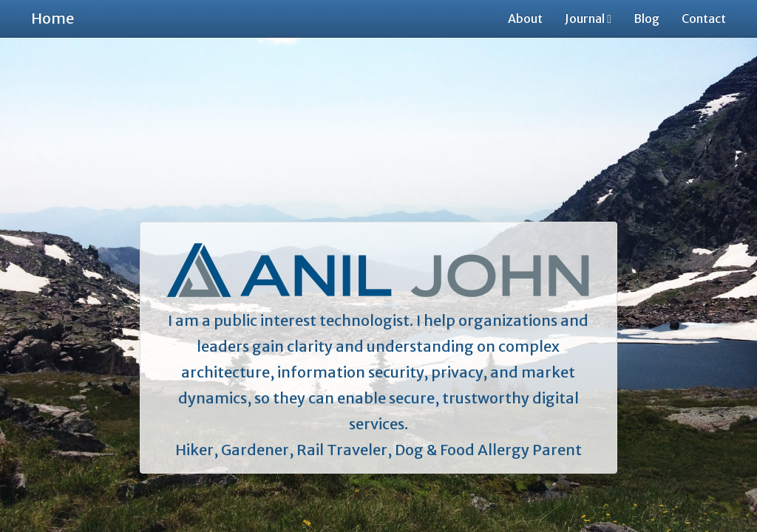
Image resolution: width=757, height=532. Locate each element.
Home (52, 18)
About (525, 18)
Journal (588, 18)
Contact (704, 18)
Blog (646, 18)
